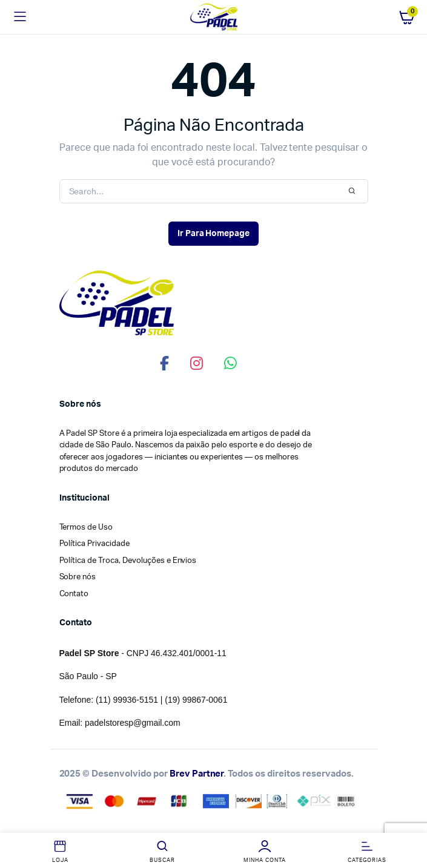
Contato (74, 594)
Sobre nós (78, 577)
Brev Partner (197, 774)
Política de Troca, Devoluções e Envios (128, 561)
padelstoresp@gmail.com (133, 723)
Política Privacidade (94, 544)
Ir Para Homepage (214, 234)
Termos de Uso (86, 528)
